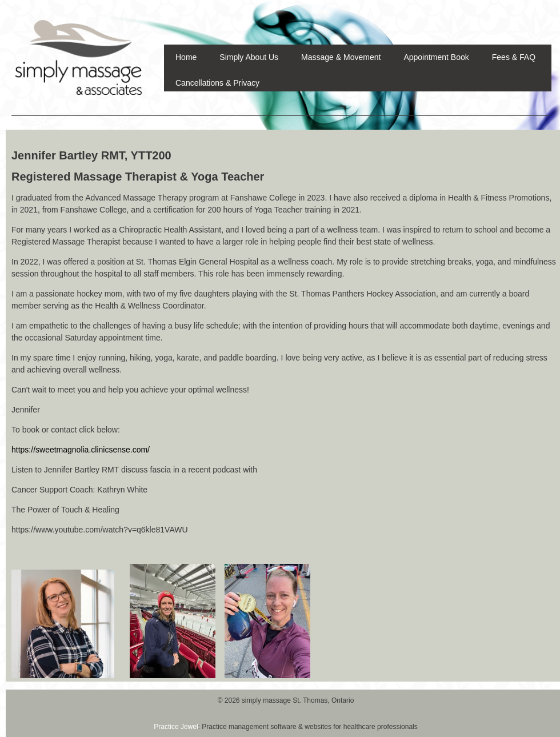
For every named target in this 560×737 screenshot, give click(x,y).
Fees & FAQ (514, 57)
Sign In (542, 6)
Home (186, 57)
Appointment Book (436, 57)
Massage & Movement (341, 57)
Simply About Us (249, 57)
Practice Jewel (176, 727)
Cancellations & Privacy (217, 83)
